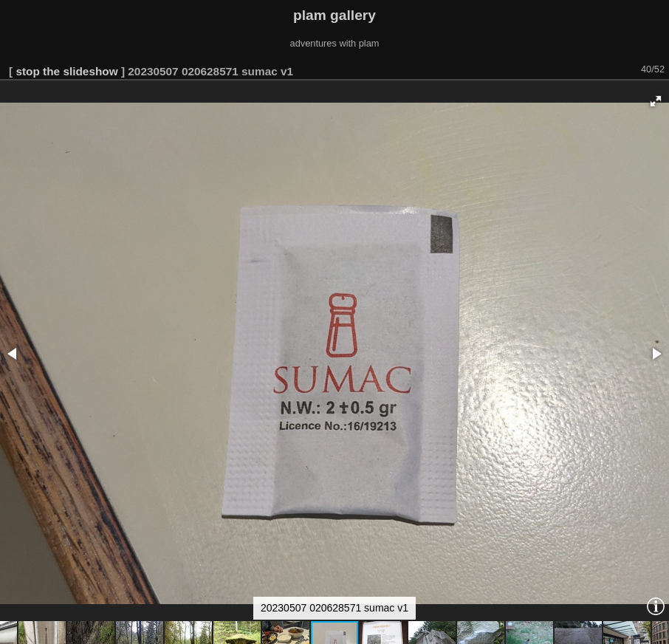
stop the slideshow (66, 71)
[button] (656, 101)
